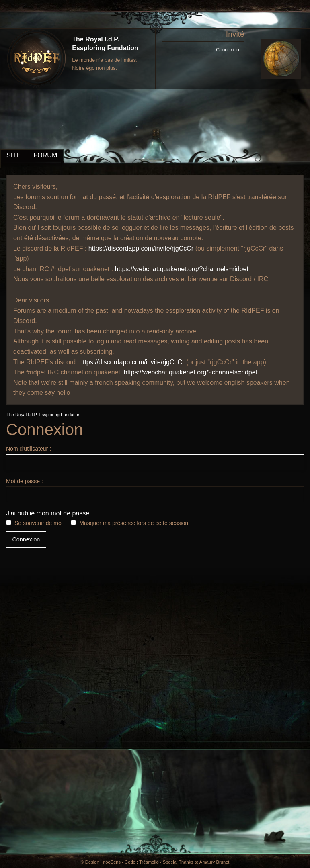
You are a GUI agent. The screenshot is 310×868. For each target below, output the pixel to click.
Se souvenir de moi (39, 523)
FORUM (46, 155)
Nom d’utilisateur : (155, 457)
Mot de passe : (155, 490)
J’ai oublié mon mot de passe (48, 513)
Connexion (227, 50)
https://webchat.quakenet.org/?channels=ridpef (182, 269)
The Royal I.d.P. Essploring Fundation (43, 415)
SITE (14, 155)
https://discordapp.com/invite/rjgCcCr (141, 248)
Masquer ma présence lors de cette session (134, 523)
